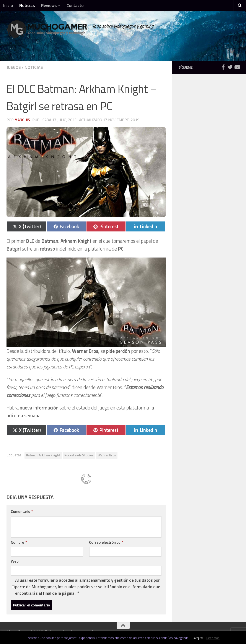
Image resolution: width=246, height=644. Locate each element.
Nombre (19, 542)
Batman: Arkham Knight (43, 455)
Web (15, 561)
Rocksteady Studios (79, 455)
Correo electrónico (106, 542)
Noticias (27, 5)
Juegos (14, 67)
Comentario (22, 511)
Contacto (75, 5)
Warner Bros (107, 455)
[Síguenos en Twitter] (230, 67)
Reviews (49, 5)
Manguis (22, 120)
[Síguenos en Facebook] (223, 67)
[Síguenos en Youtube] (237, 67)
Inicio (8, 5)
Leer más (213, 638)
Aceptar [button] (198, 638)
